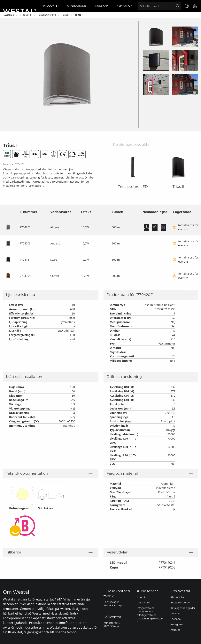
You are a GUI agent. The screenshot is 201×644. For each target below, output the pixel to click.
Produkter (51, 6)
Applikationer (77, 6)
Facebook (176, 619)
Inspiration (124, 6)
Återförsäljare (178, 597)
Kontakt (142, 597)
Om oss (49, 17)
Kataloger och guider (183, 608)
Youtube (175, 630)
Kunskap (102, 6)
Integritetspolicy (180, 603)
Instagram (177, 624)
